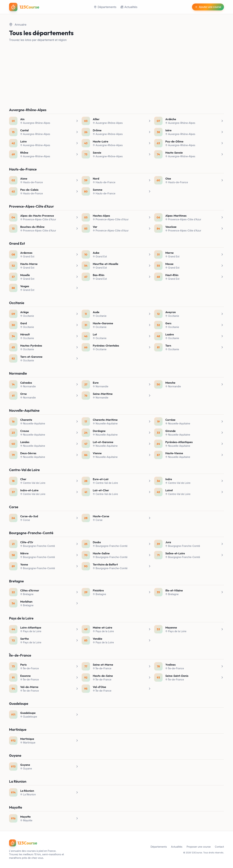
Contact (219, 847)
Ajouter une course (208, 7)
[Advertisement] (116, 75)
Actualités (129, 7)
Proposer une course (199, 847)
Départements (105, 7)
